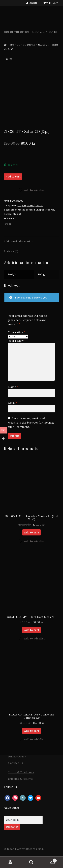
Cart (50, 860)
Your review (17, 341)
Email (13, 403)
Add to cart (13, 176)
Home (11, 45)
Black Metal (18, 210)
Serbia (8, 214)
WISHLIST (51, 3)
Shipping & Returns (20, 779)
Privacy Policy (17, 756)
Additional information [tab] (19, 241)
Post (8, 223)
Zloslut (17, 214)
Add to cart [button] (31, 532)
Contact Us (16, 763)
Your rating (17, 332)
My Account (10, 862)
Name (13, 387)
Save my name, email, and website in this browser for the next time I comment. (31, 423)
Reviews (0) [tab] (11, 251)
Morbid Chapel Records (40, 210)
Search (31, 862)
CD (19, 45)
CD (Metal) (29, 45)
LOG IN (32, 3)
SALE (40, 205)
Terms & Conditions (21, 772)
